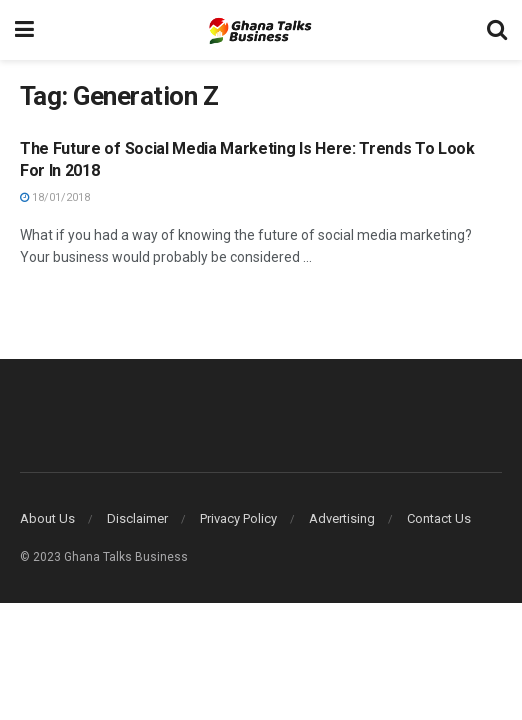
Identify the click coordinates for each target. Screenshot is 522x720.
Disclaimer (137, 518)
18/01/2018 (55, 197)
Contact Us (439, 518)
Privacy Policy (238, 518)
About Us (47, 518)
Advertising (342, 518)
